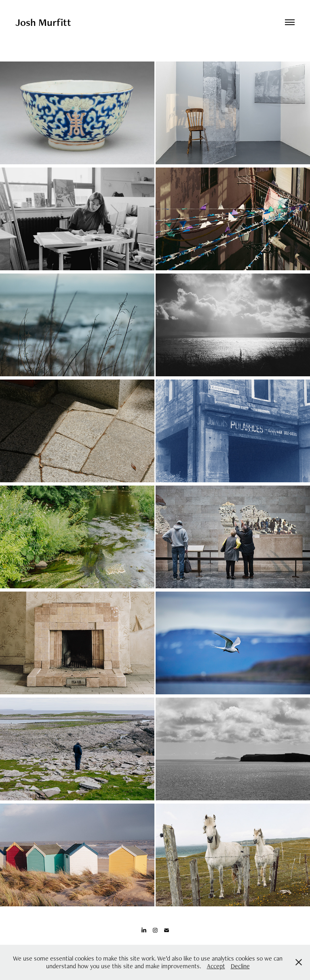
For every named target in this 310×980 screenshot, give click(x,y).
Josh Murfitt (43, 22)
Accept (216, 966)
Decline (240, 966)
